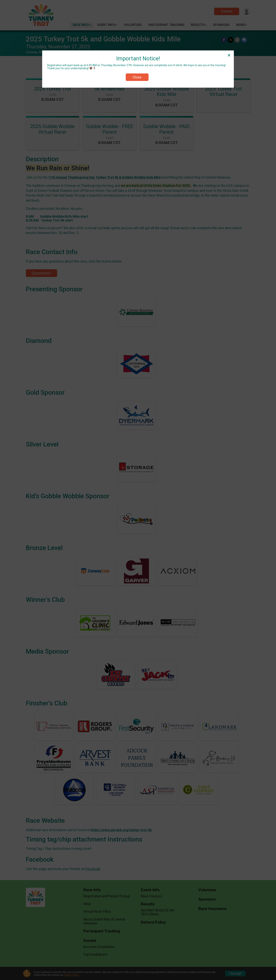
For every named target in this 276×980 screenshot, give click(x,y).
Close (137, 77)
